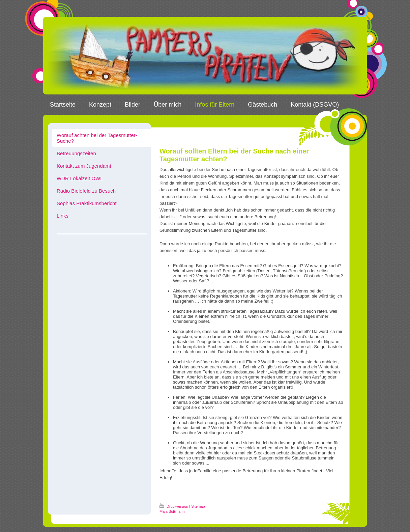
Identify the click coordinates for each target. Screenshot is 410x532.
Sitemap (198, 506)
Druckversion (174, 506)
